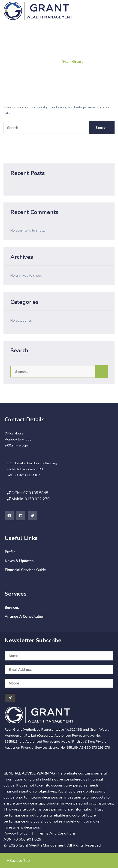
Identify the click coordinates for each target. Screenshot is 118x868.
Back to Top (18, 860)
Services (12, 607)
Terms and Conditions (60, 833)
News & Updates (19, 561)
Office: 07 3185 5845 (28, 493)
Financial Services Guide (25, 570)
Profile (10, 552)
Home (9, 62)
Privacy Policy (18, 833)
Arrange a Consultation (24, 616)
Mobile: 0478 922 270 (28, 499)
